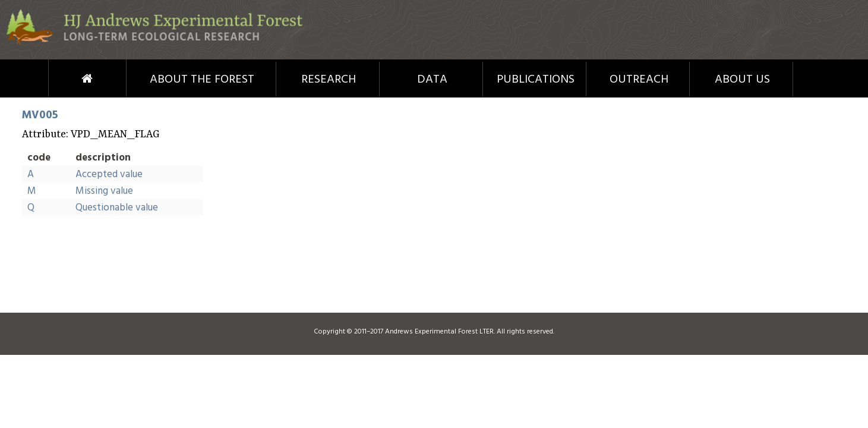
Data (432, 80)
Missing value (104, 191)
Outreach (639, 80)
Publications (536, 80)
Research (329, 80)
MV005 (40, 115)
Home (65, 78)
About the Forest (202, 80)
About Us (742, 80)
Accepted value (109, 174)
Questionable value (117, 208)
